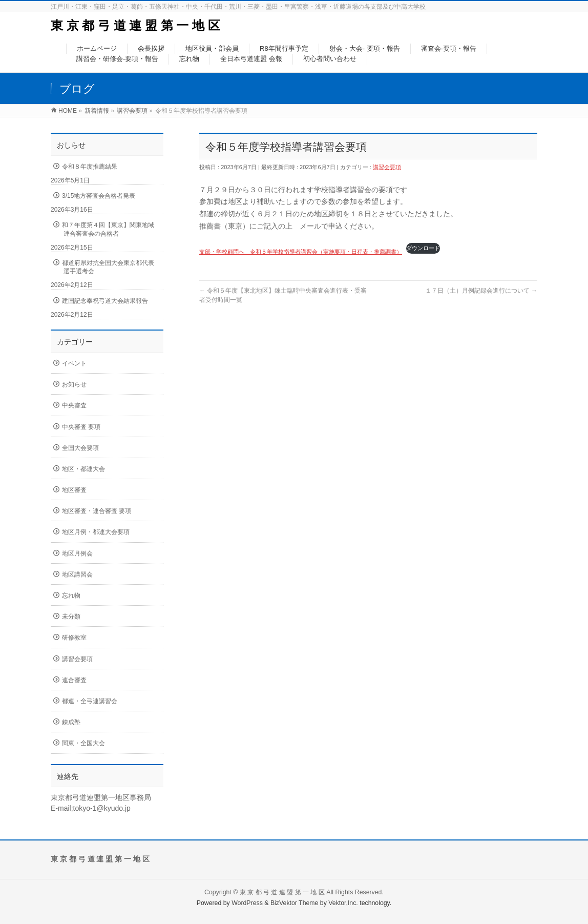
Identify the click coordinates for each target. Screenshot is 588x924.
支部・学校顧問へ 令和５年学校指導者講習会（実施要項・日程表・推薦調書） (301, 252)
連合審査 (74, 680)
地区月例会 (77, 553)
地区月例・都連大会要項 (96, 532)
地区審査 (74, 490)
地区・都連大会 (83, 469)
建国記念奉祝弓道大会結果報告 (105, 301)
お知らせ (74, 384)
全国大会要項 (80, 448)
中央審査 (74, 405)
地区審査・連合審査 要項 (97, 511)
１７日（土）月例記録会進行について (481, 291)
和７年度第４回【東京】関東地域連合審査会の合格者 (108, 229)
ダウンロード (423, 248)
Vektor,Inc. (343, 903)
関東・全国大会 (83, 743)
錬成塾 (71, 722)
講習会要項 (387, 167)
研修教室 (74, 638)
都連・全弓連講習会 (90, 701)
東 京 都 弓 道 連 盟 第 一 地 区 (135, 25)
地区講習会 (77, 574)
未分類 (71, 617)
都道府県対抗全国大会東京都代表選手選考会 (108, 267)
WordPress (247, 903)
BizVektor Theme (295, 903)
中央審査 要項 (81, 427)
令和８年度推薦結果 (90, 167)
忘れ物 (71, 596)
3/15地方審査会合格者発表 (99, 196)
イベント (74, 363)
